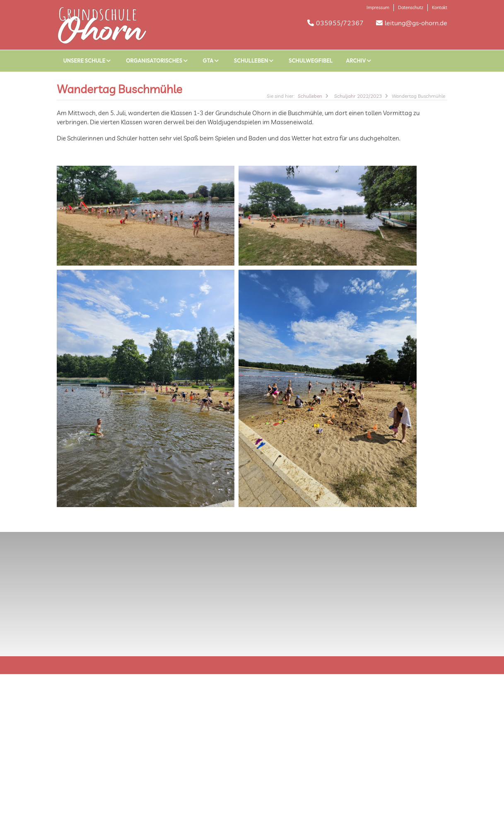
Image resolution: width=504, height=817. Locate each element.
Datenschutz (411, 7)
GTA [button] (212, 60)
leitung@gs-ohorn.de (416, 23)
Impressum (378, 7)
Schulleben (255, 60)
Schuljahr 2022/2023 (358, 96)
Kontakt (440, 7)
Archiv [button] (359, 60)
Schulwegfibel (311, 60)
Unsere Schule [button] (88, 60)
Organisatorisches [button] (158, 60)
